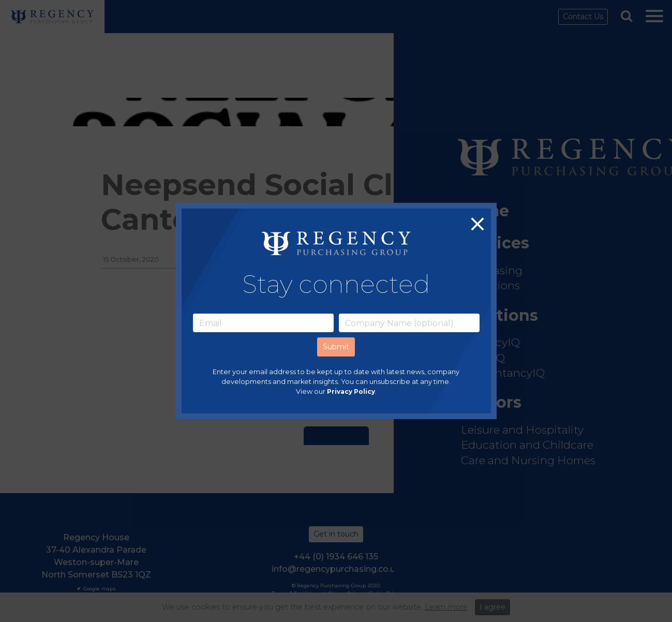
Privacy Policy (351, 392)
